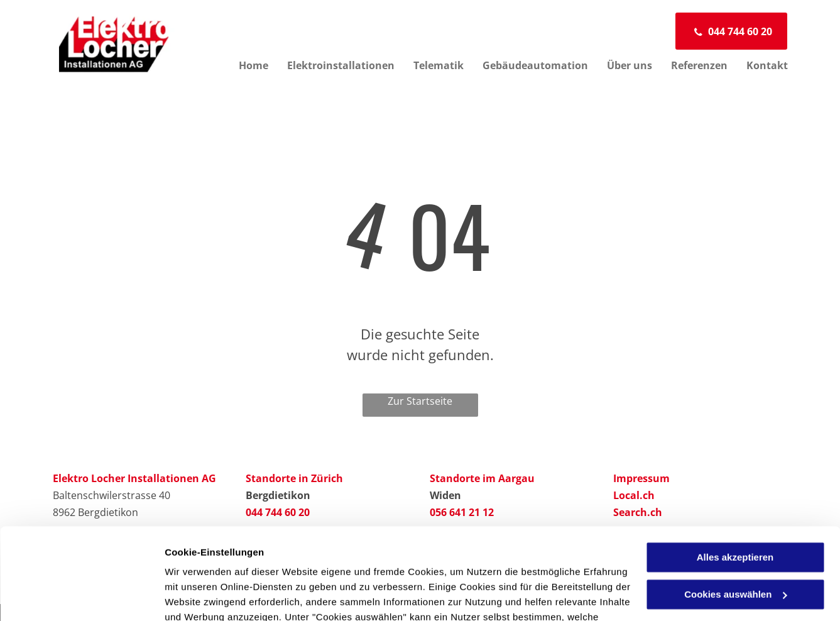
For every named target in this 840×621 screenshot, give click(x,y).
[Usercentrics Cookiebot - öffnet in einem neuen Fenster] (81, 596)
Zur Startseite (420, 401)
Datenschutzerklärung (473, 562)
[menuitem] (244, 65)
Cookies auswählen (209, 596)
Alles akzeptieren (735, 472)
